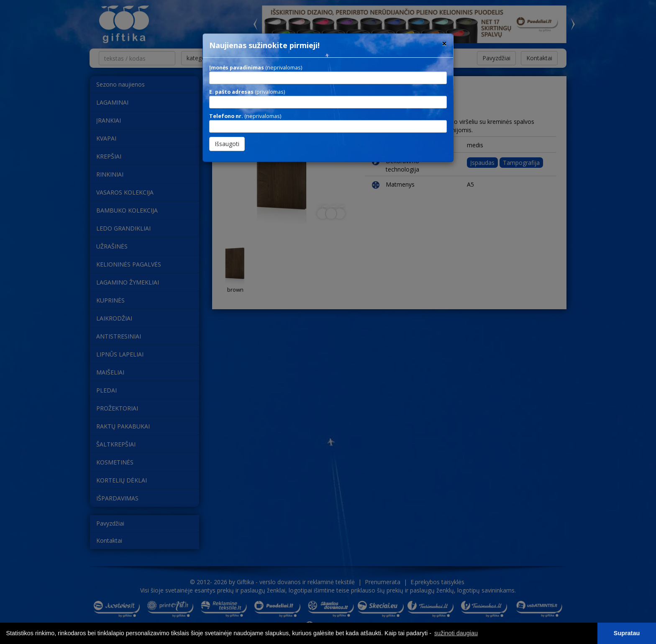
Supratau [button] (627, 633)
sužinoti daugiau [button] (456, 633)
